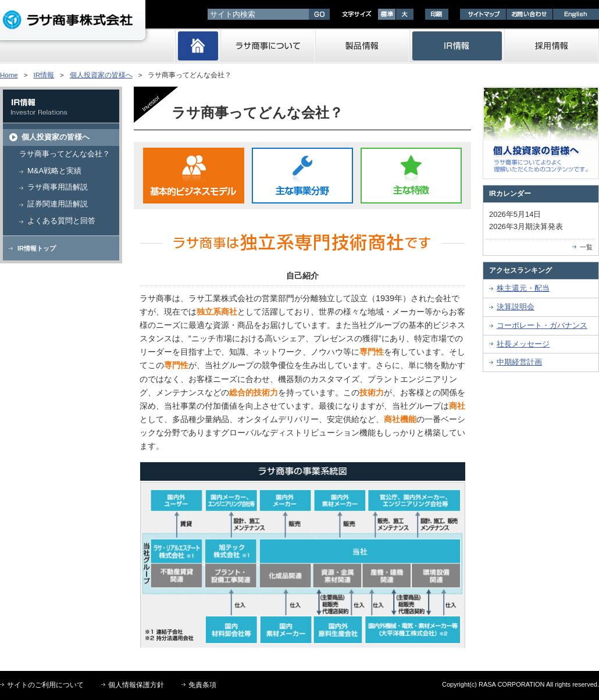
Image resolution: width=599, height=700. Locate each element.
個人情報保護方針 (136, 685)
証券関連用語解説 (58, 204)
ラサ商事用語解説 (58, 187)
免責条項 (202, 685)
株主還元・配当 (523, 288)
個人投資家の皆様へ (101, 75)
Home (9, 75)
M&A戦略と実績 (54, 171)
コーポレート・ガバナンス (542, 325)
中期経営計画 (519, 362)
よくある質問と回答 (61, 221)
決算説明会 (516, 307)
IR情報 (44, 75)
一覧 (586, 247)
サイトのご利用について (45, 685)
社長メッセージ (523, 344)
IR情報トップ (37, 248)
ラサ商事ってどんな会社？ (65, 154)
